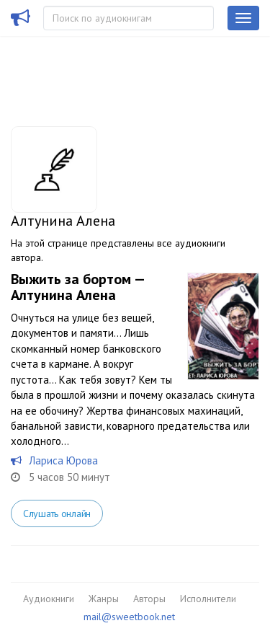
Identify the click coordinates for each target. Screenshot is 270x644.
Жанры (104, 599)
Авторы (149, 599)
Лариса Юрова (63, 460)
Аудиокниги (49, 599)
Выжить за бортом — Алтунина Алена (77, 287)
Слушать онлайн (57, 513)
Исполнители (208, 599)
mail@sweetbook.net (129, 617)
